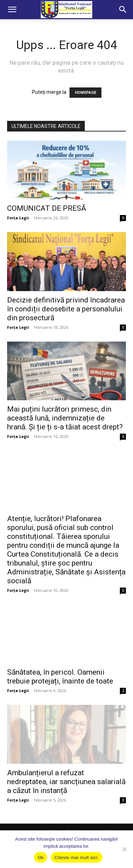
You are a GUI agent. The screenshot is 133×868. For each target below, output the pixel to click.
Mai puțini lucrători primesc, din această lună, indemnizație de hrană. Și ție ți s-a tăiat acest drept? (65, 418)
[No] (124, 849)
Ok (41, 858)
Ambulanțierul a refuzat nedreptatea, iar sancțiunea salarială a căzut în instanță (66, 782)
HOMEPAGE (85, 93)
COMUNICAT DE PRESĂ (47, 208)
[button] (12, 10)
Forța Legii (18, 218)
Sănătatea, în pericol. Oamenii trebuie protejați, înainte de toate (60, 677)
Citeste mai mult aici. (76, 858)
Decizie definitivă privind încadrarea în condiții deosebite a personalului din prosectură (66, 309)
